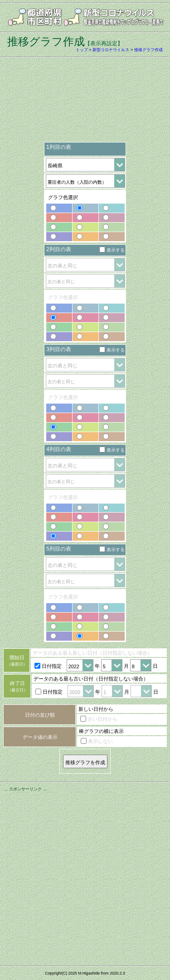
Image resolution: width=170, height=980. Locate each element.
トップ (82, 50)
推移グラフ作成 (148, 50)
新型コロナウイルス (111, 50)
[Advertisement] (85, 103)
